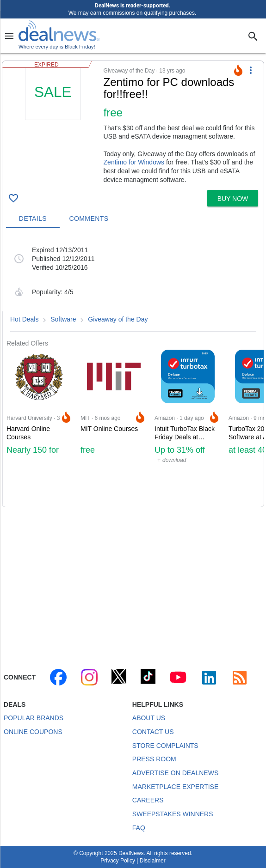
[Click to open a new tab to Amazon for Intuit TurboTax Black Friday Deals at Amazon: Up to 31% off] (188, 427)
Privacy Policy (118, 861)
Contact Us (153, 732)
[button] (133, 124)
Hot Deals (24, 319)
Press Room (154, 759)
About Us (149, 718)
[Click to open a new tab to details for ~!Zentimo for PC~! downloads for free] (53, 125)
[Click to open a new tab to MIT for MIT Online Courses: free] (114, 427)
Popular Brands (34, 718)
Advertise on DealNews (175, 773)
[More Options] (251, 70)
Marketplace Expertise (175, 787)
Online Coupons (33, 732)
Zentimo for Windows (134, 162)
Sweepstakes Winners (173, 814)
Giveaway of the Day (118, 319)
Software (63, 319)
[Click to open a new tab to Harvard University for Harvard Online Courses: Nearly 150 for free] (40, 427)
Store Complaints (165, 746)
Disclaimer (153, 861)
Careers (148, 800)
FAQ (139, 828)
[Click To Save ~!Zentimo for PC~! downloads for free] (13, 198)
